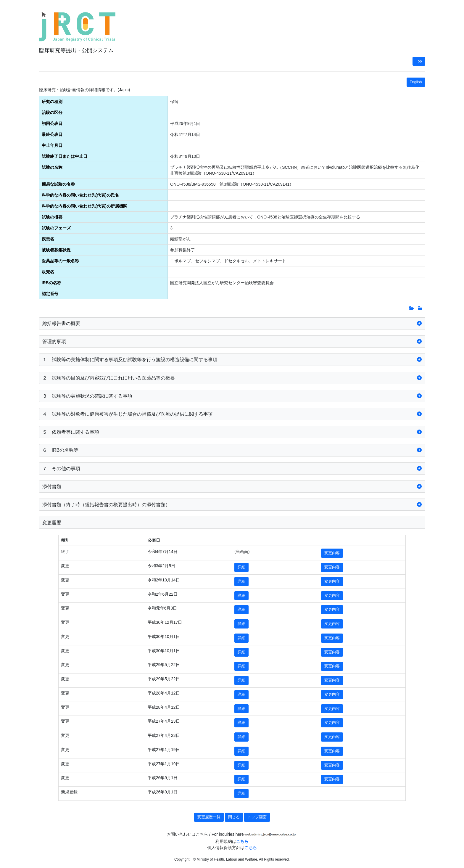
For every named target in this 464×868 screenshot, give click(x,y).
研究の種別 (52, 102)
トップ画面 (257, 817)
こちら (242, 841)
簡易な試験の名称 (58, 184)
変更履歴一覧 (209, 817)
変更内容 (332, 553)
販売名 (48, 272)
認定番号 (50, 294)
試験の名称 (52, 167)
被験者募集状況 (56, 250)
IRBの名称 (51, 283)
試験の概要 (52, 217)
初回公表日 (52, 123)
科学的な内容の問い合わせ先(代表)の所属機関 (84, 206)
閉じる (234, 817)
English (416, 82)
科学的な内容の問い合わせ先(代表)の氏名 (80, 195)
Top (419, 61)
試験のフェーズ (56, 228)
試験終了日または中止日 (65, 156)
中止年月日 (52, 145)
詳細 (241, 567)
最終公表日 (52, 134)
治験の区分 (52, 112)
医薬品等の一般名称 (60, 261)
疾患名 (48, 239)
